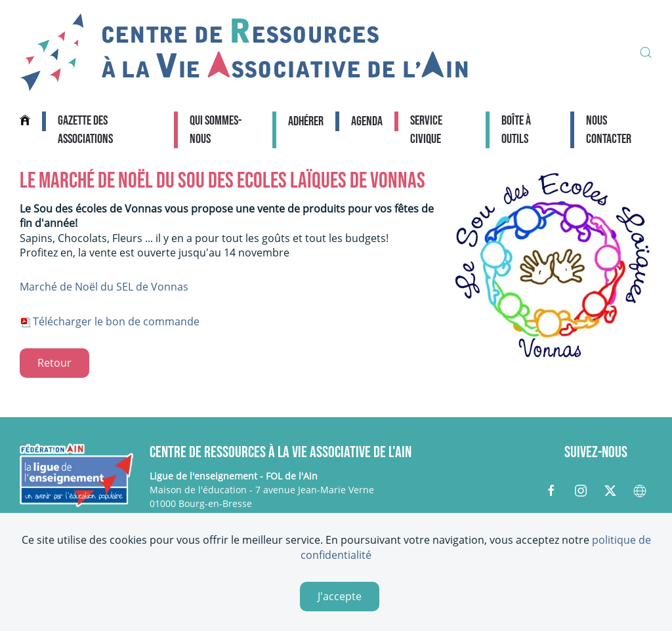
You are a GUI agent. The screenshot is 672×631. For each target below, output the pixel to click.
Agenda (367, 121)
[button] (646, 52)
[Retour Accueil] (244, 52)
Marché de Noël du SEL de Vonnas (104, 287)
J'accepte (340, 596)
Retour (54, 363)
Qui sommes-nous (216, 130)
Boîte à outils (516, 130)
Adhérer (306, 121)
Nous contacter (609, 130)
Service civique (426, 130)
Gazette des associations (85, 130)
